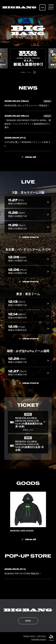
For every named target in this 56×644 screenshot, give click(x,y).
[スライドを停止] (34, 72)
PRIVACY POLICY (30, 636)
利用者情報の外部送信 (39, 639)
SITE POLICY (42, 636)
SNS (42, 7)
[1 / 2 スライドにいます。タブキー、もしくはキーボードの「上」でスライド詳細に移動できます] (23, 72)
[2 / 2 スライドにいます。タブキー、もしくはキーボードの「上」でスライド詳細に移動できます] (29, 72)
